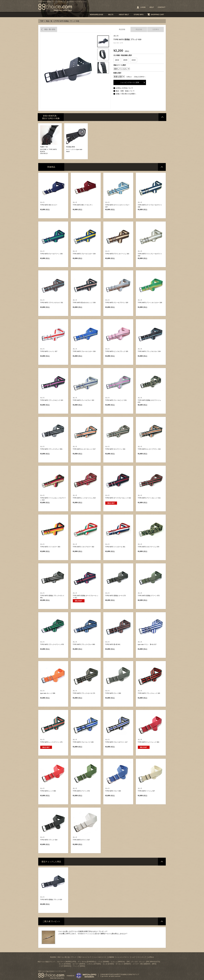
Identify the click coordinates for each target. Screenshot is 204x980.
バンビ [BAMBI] (104, 962)
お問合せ (151, 957)
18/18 (117, 60)
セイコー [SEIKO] (79, 964)
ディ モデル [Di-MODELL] (87, 962)
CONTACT (162, 7)
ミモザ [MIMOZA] (65, 966)
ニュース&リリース (100, 957)
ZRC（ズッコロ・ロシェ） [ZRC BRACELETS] (143, 962)
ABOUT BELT (124, 15)
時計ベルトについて (85, 957)
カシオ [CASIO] (108, 964)
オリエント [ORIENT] (123, 964)
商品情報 (122, 29)
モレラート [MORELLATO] (67, 962)
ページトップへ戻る (162, 117)
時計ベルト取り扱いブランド (67, 957)
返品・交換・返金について (125, 91)
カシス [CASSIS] (65, 964)
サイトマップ (142, 957)
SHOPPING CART (157, 15)
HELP (152, 7)
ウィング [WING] (79, 966)
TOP (42, 21)
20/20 (125, 60)
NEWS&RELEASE (96, 15)
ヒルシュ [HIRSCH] (118, 962)
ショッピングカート (122, 957)
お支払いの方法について (124, 88)
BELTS (111, 15)
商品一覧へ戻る (49, 29)
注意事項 (156, 29)
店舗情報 (111, 957)
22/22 (134, 60)
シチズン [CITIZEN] (94, 964)
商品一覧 (49, 21)
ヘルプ (133, 957)
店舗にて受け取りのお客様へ (126, 94)
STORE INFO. (139, 15)
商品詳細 (139, 29)
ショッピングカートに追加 (130, 82)
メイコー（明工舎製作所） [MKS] (144, 964)
